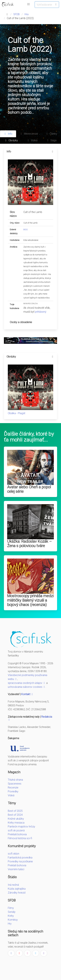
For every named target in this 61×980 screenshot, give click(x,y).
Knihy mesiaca (16, 823)
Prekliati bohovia (17, 834)
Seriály (12, 912)
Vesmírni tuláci (16, 869)
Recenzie (13, 788)
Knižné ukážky (16, 819)
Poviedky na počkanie (20, 861)
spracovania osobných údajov (27, 683)
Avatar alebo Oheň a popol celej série (29, 489)
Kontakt (27, 694)
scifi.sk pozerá (16, 830)
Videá (11, 795)
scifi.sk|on (14, 854)
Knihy (11, 916)
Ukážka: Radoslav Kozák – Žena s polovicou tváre (29, 544)
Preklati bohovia (17, 865)
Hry (10, 924)
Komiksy (13, 920)
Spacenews (15, 784)
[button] (28, 4)
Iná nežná (13, 885)
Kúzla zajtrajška (17, 889)
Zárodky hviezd (17, 893)
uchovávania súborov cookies (27, 687)
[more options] (53, 152)
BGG (26, 230)
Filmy (11, 908)
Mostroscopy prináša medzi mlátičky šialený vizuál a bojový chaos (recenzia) (30, 600)
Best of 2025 (15, 811)
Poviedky (13, 791)
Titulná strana (15, 780)
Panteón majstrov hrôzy (21, 827)
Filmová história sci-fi (20, 838)
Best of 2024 (15, 815)
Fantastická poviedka (20, 858)
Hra (27, 14)
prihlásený (41, 312)
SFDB (17, 14)
